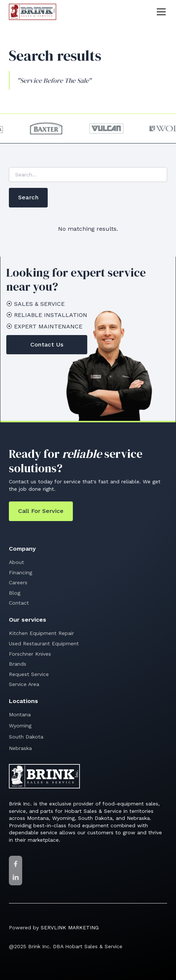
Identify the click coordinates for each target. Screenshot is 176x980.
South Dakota (26, 737)
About (16, 562)
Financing (21, 572)
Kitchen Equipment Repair (41, 633)
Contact (19, 603)
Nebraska (20, 748)
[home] (33, 12)
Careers (18, 582)
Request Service (29, 674)
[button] (160, 12)
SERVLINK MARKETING (70, 927)
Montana (20, 714)
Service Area (24, 684)
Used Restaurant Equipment (44, 643)
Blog (15, 593)
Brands (18, 664)
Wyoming (20, 726)
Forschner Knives (30, 654)
